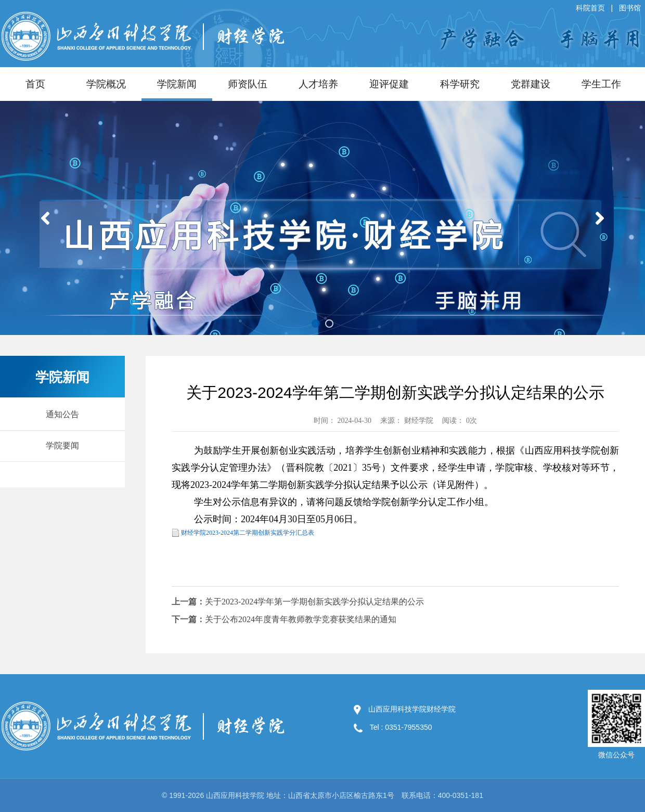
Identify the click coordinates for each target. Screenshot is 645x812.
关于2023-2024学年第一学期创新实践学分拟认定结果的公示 (314, 602)
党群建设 (531, 84)
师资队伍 (248, 84)
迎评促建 (389, 84)
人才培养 (318, 84)
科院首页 (590, 8)
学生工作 (601, 84)
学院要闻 (62, 446)
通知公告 (62, 414)
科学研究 (460, 84)
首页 (35, 84)
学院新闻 (177, 84)
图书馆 (630, 8)
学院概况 (106, 84)
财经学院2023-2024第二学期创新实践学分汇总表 (248, 533)
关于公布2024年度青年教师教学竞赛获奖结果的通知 (301, 619)
